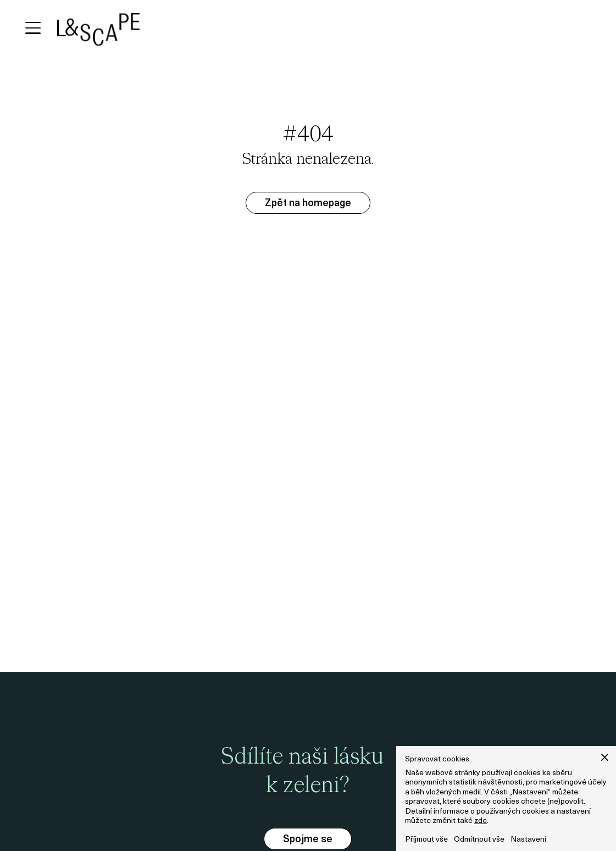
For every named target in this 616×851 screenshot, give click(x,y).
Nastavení (528, 840)
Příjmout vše (426, 840)
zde (481, 821)
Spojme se (308, 840)
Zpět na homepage (308, 204)
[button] (605, 757)
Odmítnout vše (479, 840)
